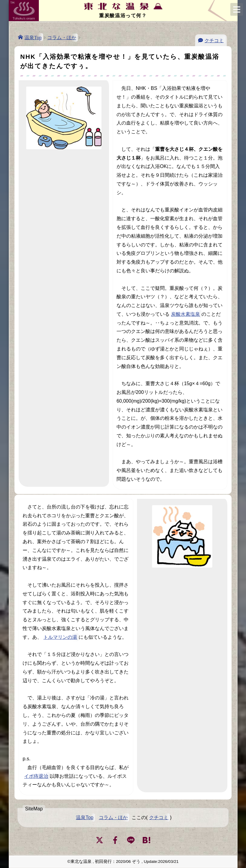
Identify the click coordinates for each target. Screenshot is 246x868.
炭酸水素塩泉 (185, 314)
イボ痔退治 (36, 776)
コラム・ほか (62, 38)
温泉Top (33, 37)
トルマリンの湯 (60, 637)
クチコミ (214, 40)
